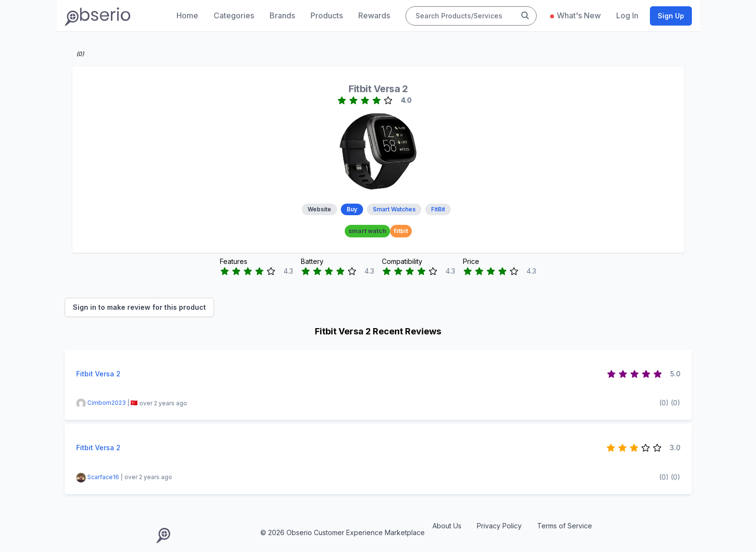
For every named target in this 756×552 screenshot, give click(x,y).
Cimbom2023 (107, 403)
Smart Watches (394, 209)
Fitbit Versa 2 (378, 89)
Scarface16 (104, 477)
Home (187, 15)
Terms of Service (565, 526)
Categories (234, 15)
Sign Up (671, 16)
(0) (664, 403)
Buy (352, 209)
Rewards (374, 15)
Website (319, 209)
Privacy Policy (499, 526)
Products (327, 15)
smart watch (367, 231)
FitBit (438, 209)
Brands (282, 15)
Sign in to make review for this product (139, 307)
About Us (447, 526)
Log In (627, 15)
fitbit (401, 231)
